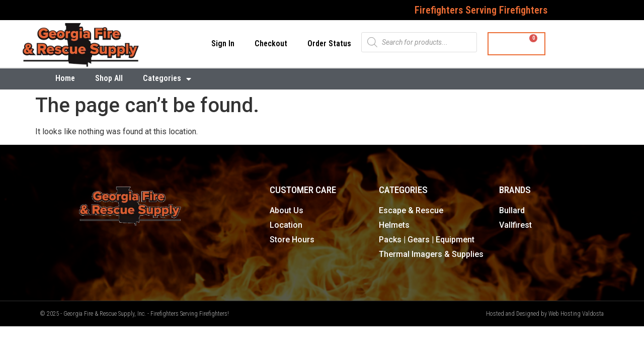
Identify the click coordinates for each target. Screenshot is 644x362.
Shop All (109, 78)
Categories (167, 79)
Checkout (271, 43)
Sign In (223, 43)
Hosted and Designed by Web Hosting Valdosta (545, 314)
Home (65, 78)
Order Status (329, 43)
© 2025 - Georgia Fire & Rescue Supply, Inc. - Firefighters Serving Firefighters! (135, 314)
